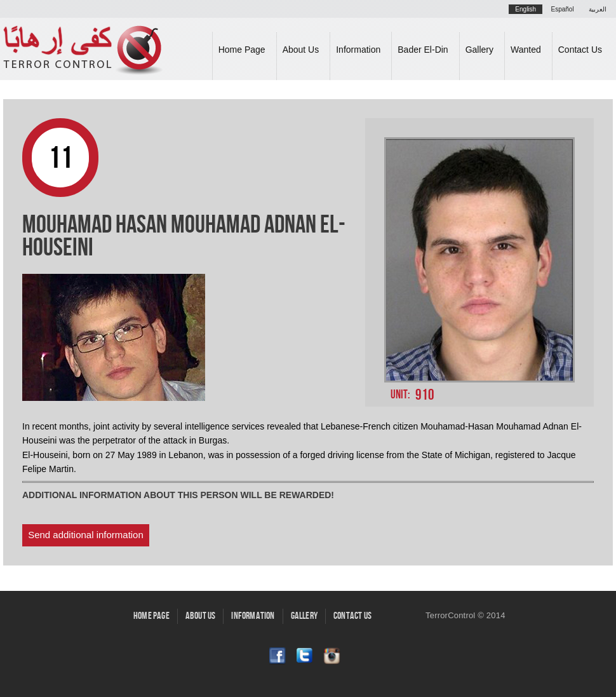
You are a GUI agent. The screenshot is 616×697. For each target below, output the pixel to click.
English (526, 9)
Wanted (526, 50)
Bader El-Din (423, 50)
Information (358, 50)
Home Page (242, 50)
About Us (301, 50)
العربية (598, 9)
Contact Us (580, 50)
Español (563, 9)
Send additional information (86, 535)
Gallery (479, 50)
